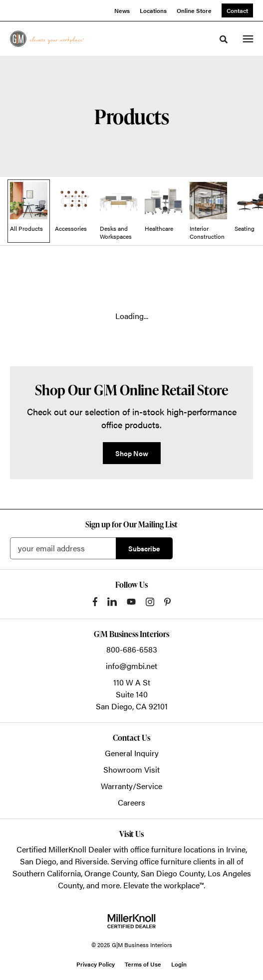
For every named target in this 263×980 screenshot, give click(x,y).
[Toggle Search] (224, 39)
